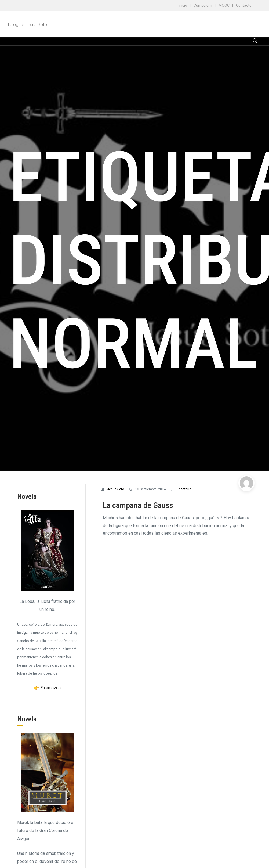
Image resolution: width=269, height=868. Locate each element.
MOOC (224, 5)
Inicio (183, 5)
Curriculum (203, 5)
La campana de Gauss (138, 505)
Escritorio (184, 489)
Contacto (244, 5)
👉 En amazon (47, 688)
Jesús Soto (116, 489)
